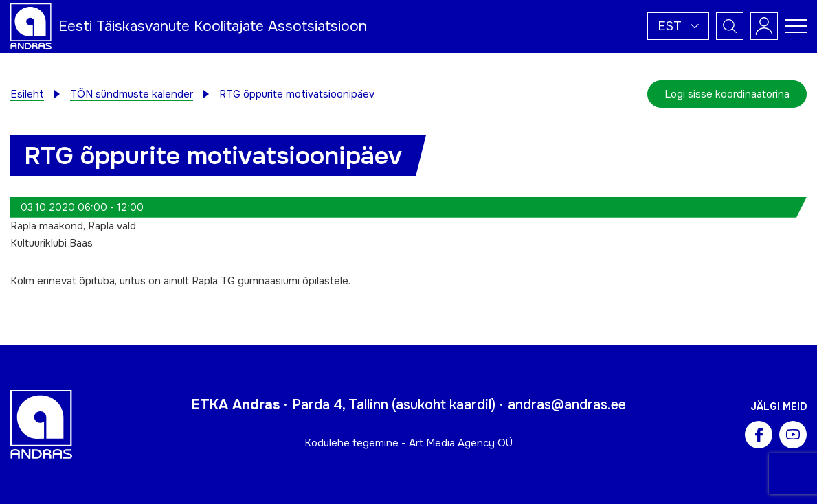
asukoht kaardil (444, 405)
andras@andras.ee (567, 405)
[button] (678, 26)
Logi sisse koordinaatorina (727, 94)
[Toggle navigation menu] (796, 26)
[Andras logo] (31, 25)
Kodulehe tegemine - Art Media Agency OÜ (408, 443)
